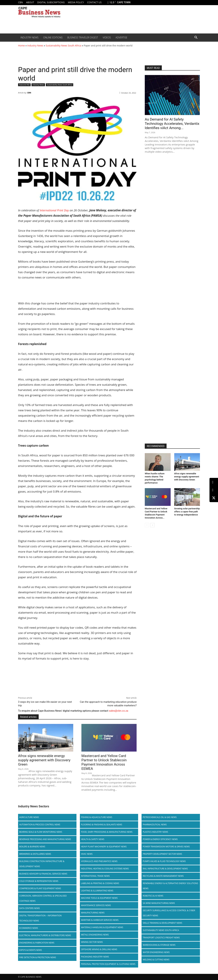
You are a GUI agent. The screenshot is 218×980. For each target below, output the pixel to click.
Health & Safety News (93, 839)
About (30, 2)
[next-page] (152, 525)
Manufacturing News (93, 913)
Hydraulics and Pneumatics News (99, 861)
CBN (20, 2)
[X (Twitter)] (214, 498)
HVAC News (87, 854)
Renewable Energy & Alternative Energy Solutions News (170, 886)
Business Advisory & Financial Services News (43, 874)
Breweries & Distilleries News (35, 854)
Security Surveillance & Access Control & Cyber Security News (169, 913)
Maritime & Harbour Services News (100, 920)
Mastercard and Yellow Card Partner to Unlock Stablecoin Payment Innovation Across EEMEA (104, 762)
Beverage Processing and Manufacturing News (45, 839)
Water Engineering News (156, 952)
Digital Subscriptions (51, 2)
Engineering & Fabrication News (37, 943)
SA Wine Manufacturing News (159, 903)
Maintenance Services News (96, 905)
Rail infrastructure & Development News (165, 869)
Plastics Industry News (155, 832)
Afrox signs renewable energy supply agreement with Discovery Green (44, 760)
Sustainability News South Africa (63, 45)
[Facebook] (214, 490)
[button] (196, 38)
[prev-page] (147, 525)
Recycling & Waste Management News (163, 876)
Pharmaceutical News (155, 825)
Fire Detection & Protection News (38, 957)
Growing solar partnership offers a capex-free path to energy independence (187, 512)
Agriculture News (29, 817)
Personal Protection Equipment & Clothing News (108, 964)
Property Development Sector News (162, 854)
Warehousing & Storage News (159, 945)
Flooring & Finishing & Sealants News (102, 825)
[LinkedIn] (214, 482)
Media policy (76, 2)
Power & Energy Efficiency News (160, 839)
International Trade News (95, 876)
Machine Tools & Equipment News (99, 898)
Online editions (53, 37)
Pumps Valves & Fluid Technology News (164, 861)
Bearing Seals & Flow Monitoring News (41, 832)
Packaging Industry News (95, 957)
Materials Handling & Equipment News (102, 927)
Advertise (122, 37)
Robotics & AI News (153, 896)
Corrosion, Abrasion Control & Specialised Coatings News (43, 898)
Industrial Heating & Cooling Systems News (105, 869)
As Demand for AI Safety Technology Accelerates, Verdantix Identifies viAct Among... (172, 124)
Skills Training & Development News (162, 923)
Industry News (29, 37)
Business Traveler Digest (83, 37)
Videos (107, 37)
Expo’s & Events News (31, 950)
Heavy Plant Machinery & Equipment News (104, 847)
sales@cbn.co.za (118, 711)
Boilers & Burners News (32, 847)
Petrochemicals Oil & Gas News (160, 817)
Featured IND (24, 85)
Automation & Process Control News (40, 825)
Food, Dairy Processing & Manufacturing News (107, 832)
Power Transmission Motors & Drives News (166, 847)
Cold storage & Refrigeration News (39, 881)
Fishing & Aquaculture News (97, 817)
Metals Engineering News (95, 935)
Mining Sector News (92, 942)
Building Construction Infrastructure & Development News (42, 864)
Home (21, 45)
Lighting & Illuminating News (97, 891)
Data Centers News (30, 908)
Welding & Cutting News (156, 960)
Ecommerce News (29, 928)
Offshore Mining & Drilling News (99, 949)
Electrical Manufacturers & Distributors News (45, 935)
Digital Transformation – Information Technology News (40, 918)
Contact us (94, 2)
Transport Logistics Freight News (161, 938)
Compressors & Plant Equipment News (40, 888)
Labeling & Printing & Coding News (100, 883)
